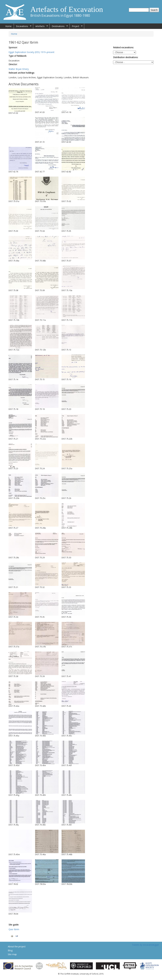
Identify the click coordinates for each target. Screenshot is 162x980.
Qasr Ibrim (14, 929)
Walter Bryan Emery (19, 69)
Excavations (23, 26)
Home (8, 26)
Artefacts (41, 26)
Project (76, 26)
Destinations (59, 26)
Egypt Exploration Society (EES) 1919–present (31, 52)
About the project (17, 946)
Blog (10, 950)
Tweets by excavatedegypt (145, 945)
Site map (12, 954)
